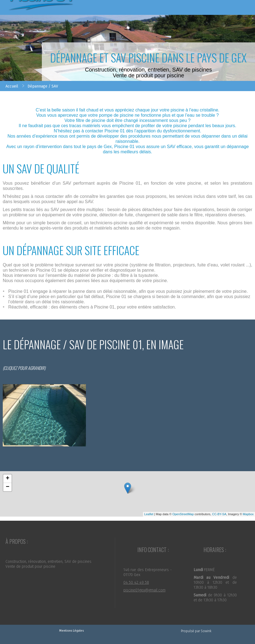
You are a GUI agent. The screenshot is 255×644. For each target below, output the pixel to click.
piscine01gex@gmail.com (144, 590)
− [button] (8, 487)
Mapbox (248, 514)
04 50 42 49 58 (136, 582)
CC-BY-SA (219, 514)
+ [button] (8, 479)
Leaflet (149, 514)
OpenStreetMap (183, 514)
